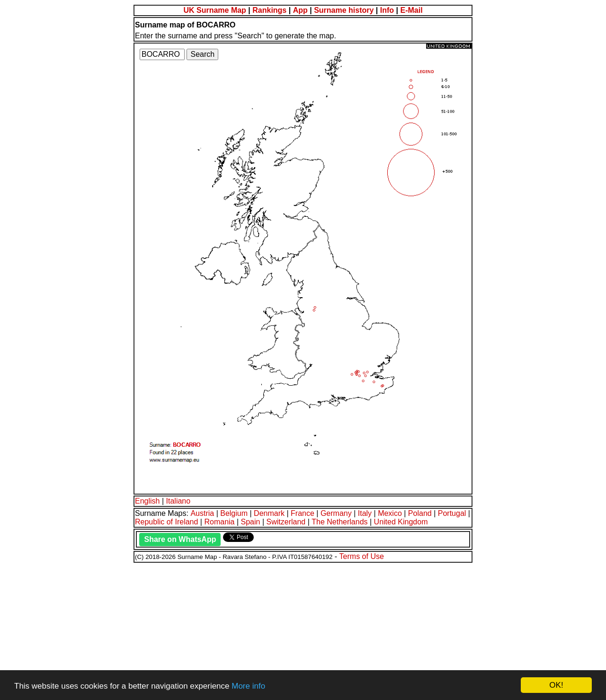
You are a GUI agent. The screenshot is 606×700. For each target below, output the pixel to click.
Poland (420, 513)
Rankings (269, 10)
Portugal (452, 513)
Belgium (234, 513)
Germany (336, 513)
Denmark (269, 513)
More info (248, 686)
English (147, 501)
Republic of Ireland (166, 522)
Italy (365, 513)
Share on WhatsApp (180, 539)
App (300, 10)
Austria (202, 513)
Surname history (344, 10)
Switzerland (286, 522)
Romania (219, 522)
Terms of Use (362, 556)
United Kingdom (401, 522)
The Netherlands (339, 522)
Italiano (178, 501)
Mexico (390, 513)
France (303, 513)
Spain (251, 522)
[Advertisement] (288, 630)
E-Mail (411, 10)
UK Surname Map (214, 10)
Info (387, 10)
